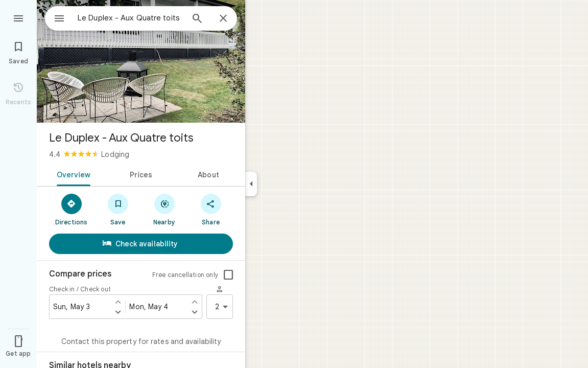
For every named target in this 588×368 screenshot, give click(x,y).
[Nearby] (164, 209)
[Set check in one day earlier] (118, 302)
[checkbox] (228, 275)
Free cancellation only (185, 275)
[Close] (223, 19)
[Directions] (71, 209)
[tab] (72, 174)
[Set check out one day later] (195, 312)
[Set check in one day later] (118, 312)
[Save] (118, 209)
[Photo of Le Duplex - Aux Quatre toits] (141, 61)
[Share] (211, 209)
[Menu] (18, 17)
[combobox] (120, 18)
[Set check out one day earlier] (195, 302)
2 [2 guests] (223, 307)
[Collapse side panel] (251, 184)
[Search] (197, 19)
